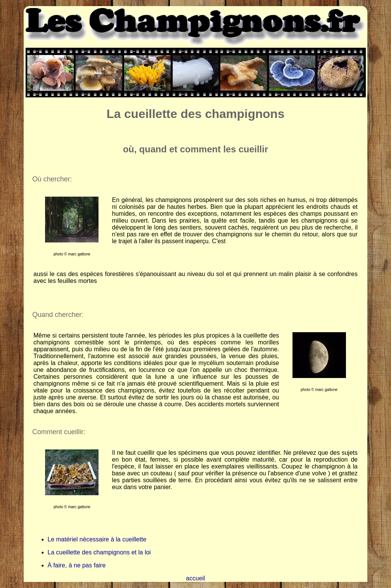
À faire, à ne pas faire (77, 565)
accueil (195, 578)
